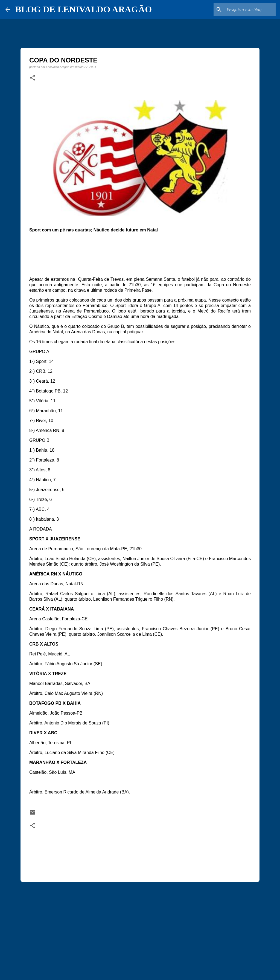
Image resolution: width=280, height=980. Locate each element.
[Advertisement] (140, 929)
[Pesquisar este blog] (247, 10)
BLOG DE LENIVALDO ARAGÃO (84, 9)
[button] (33, 78)
